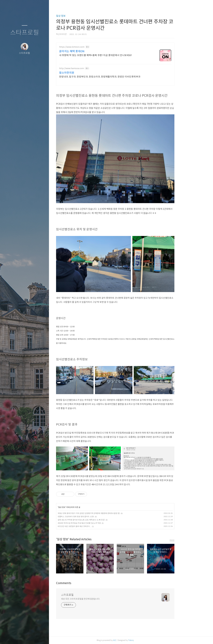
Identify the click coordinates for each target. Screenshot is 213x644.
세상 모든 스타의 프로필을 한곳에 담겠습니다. (96, 599)
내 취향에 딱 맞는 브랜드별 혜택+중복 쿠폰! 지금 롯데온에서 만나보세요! (111, 55)
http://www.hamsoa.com (87, 68)
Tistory (147, 640)
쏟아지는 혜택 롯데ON (88, 51)
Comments (80, 583)
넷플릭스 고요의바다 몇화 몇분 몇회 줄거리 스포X (92, 517)
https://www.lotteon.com (88, 47)
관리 (42, 638)
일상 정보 (77, 16)
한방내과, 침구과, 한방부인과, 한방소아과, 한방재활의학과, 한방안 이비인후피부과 (116, 77)
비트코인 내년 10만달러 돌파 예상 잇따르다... (90, 526)
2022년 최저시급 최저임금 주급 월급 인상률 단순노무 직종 (95, 523)
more (188, 540)
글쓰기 (7, 638)
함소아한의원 (83, 73)
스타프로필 (24, 33)
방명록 (19, 638)
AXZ (130, 640)
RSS (30, 638)
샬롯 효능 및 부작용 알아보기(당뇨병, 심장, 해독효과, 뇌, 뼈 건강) (97, 520)
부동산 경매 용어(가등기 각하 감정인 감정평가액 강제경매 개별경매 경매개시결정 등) (105, 513)
